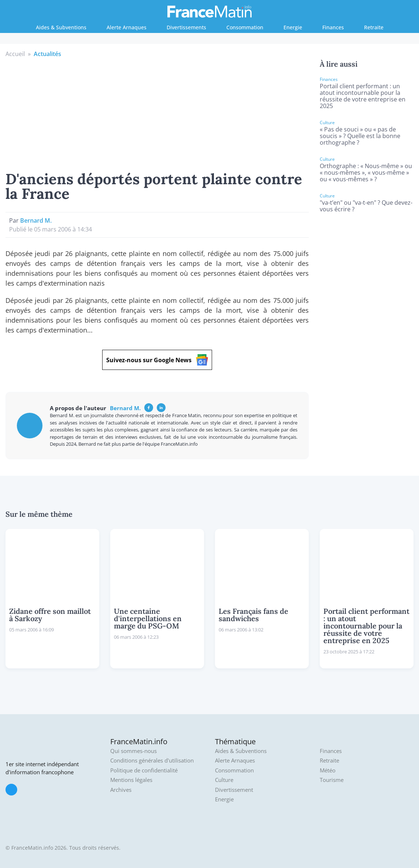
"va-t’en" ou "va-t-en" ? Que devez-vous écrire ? (366, 206)
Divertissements (186, 27)
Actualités (47, 54)
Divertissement (234, 790)
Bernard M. (36, 220)
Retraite (374, 27)
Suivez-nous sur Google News (157, 360)
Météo (328, 770)
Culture (224, 780)
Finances (333, 27)
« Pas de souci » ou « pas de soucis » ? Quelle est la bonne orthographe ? (360, 136)
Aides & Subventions (61, 27)
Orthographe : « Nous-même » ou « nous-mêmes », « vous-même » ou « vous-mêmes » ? (366, 173)
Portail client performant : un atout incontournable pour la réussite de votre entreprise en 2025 (363, 96)
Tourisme (332, 780)
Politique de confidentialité (144, 770)
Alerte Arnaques (127, 27)
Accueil (15, 54)
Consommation (245, 27)
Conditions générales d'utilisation (152, 761)
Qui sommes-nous (134, 751)
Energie (293, 27)
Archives (121, 790)
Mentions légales (131, 780)
